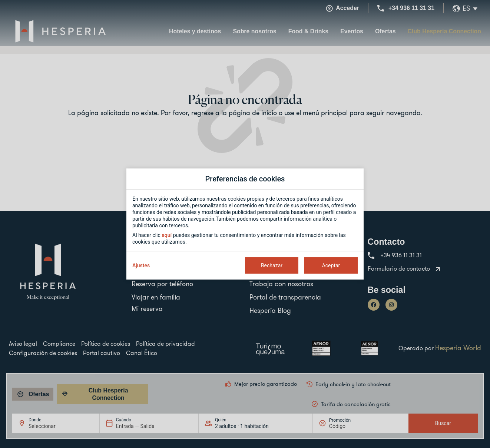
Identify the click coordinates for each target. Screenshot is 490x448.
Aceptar (331, 265)
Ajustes (141, 265)
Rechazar (272, 265)
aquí (167, 235)
